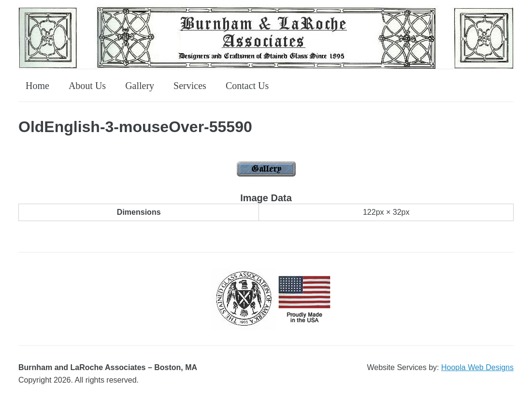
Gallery (140, 86)
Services (190, 86)
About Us (87, 86)
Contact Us (247, 86)
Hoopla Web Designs (477, 367)
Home (37, 86)
